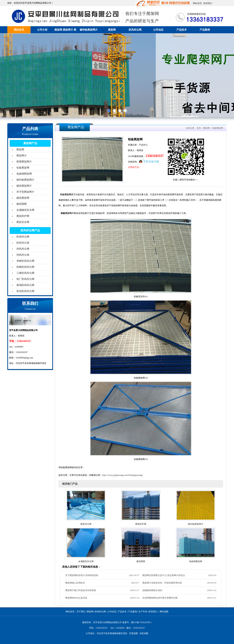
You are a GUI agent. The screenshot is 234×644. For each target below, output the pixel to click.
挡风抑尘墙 (23, 255)
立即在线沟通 (151, 162)
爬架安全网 (23, 222)
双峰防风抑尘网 (25, 267)
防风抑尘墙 (23, 243)
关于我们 (81, 612)
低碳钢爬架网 (24, 174)
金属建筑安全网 (25, 210)
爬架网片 (22, 156)
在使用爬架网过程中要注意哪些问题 (160, 598)
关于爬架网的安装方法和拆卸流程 (82, 575)
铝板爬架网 (23, 168)
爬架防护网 (23, 216)
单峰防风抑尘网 (25, 261)
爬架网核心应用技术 (75, 583)
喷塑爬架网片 (24, 162)
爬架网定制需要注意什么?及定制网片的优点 (164, 575)
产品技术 (182, 30)
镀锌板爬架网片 (89, 30)
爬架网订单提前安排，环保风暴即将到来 (162, 583)
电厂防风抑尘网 (25, 279)
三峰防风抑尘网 (25, 273)
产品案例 (205, 30)
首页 (199, 128)
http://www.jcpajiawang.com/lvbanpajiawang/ (123, 475)
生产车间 (143, 612)
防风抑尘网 (135, 30)
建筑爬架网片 (24, 186)
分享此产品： (135, 167)
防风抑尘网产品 (30, 230)
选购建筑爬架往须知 (152, 590)
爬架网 (112, 30)
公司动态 (158, 30)
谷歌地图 (144, 633)
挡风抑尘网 (23, 249)
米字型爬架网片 (25, 192)
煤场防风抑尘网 (25, 285)
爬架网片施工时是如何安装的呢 (81, 590)
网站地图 (164, 612)
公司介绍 (42, 30)
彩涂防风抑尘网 (25, 291)
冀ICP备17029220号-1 (141, 622)
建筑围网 (22, 204)
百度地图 (133, 633)
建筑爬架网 (23, 198)
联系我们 (208, 3)
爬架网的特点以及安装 (76, 598)
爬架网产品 (30, 143)
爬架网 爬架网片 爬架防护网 (65, 33)
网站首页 (197, 3)
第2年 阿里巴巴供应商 (163, 3)
